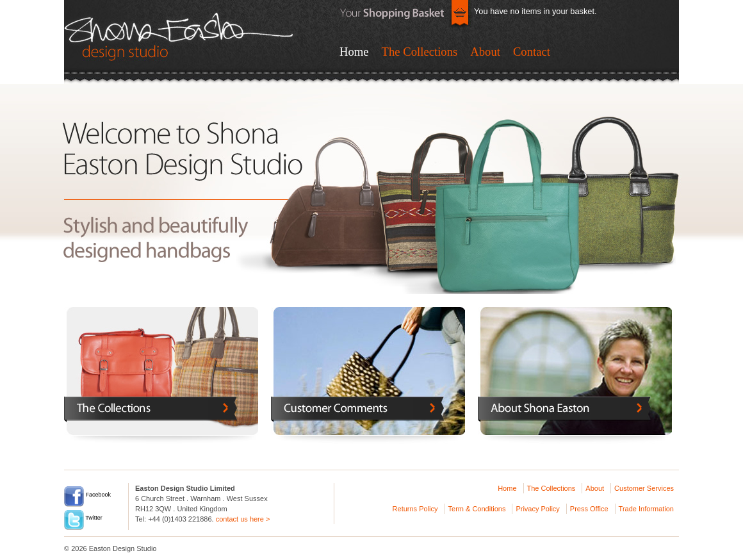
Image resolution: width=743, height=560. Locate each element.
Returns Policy (415, 509)
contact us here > (243, 519)
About (485, 52)
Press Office (589, 509)
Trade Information (646, 509)
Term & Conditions (477, 509)
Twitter (83, 518)
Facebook (87, 495)
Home (354, 52)
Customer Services (644, 488)
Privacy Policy (537, 509)
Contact (532, 52)
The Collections (420, 52)
